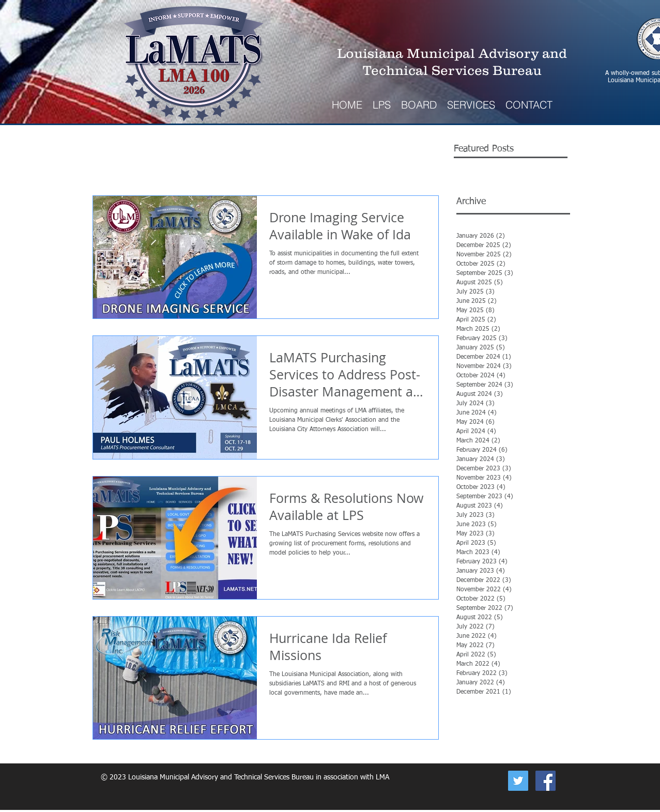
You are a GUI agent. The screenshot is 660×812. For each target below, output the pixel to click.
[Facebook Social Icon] (546, 781)
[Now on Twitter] (518, 781)
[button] (471, 105)
